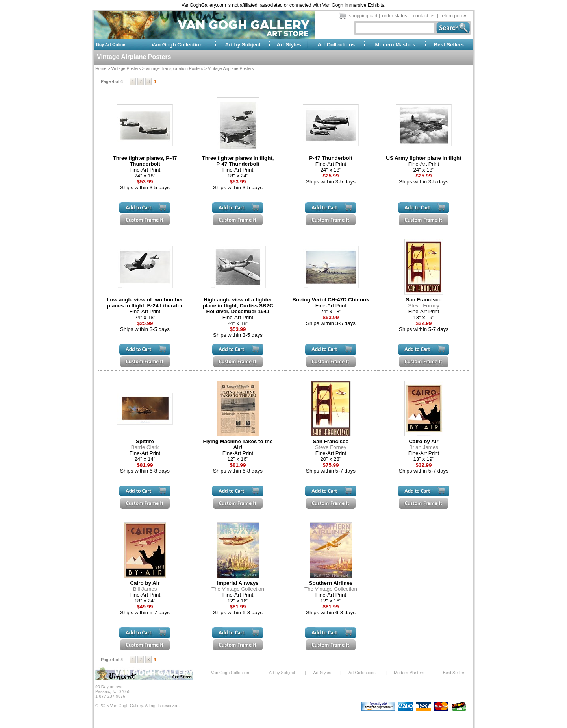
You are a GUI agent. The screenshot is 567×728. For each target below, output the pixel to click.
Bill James (145, 589)
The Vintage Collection (238, 589)
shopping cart (363, 16)
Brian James (424, 447)
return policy (453, 16)
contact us (424, 16)
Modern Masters (395, 45)
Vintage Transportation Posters (174, 68)
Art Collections (336, 45)
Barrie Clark (145, 447)
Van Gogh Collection (177, 45)
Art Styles (289, 45)
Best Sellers (449, 45)
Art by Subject (243, 45)
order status (395, 16)
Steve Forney (423, 306)
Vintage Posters (126, 68)
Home (101, 68)
